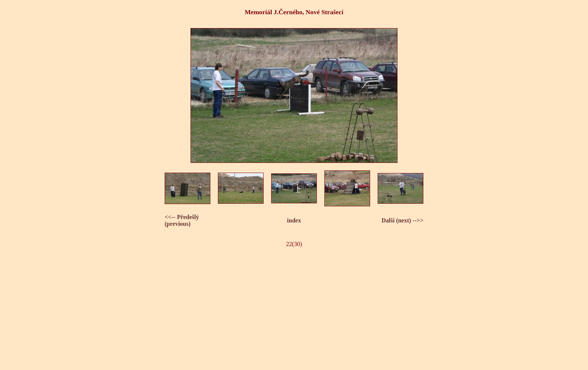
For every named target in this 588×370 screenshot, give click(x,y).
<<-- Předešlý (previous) (182, 220)
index (294, 220)
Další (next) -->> (402, 220)
